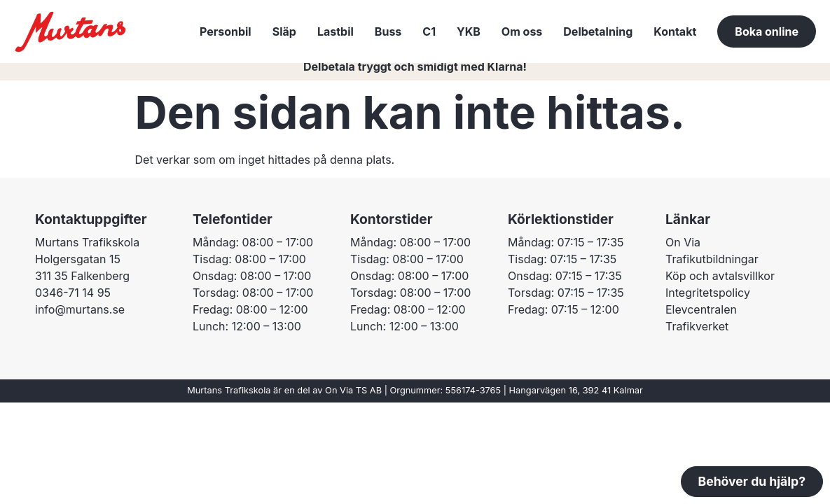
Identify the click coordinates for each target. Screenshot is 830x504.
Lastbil (336, 31)
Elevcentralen (701, 318)
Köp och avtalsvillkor (720, 285)
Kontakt (675, 31)
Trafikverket (697, 335)
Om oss (522, 31)
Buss (388, 31)
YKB (469, 31)
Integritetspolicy (708, 302)
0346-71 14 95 (73, 302)
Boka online (767, 31)
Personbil (226, 31)
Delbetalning (598, 31)
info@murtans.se (80, 318)
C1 (429, 31)
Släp (284, 31)
